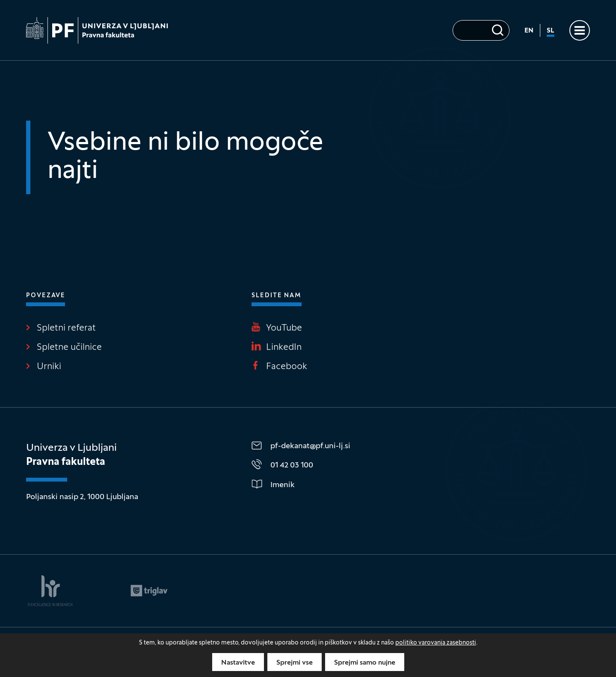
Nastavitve (238, 663)
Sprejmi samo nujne (365, 663)
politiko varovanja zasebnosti (436, 643)
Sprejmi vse (295, 663)
